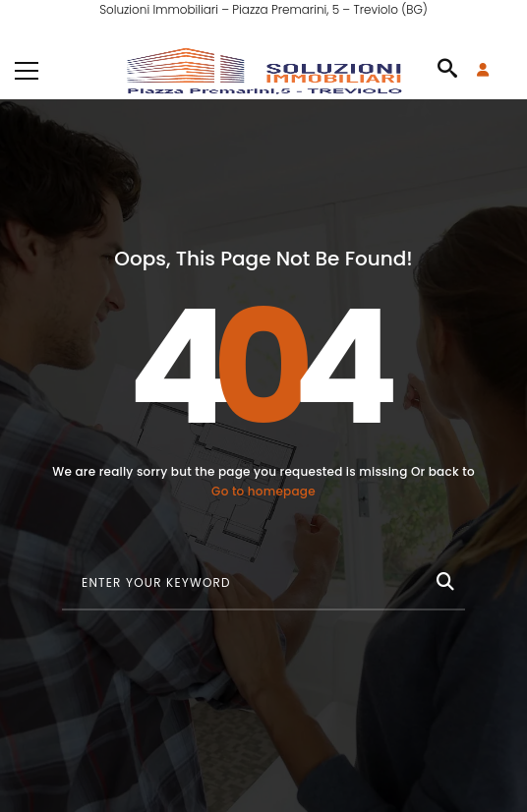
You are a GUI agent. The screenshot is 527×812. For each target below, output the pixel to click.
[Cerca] (443, 578)
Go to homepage (263, 491)
